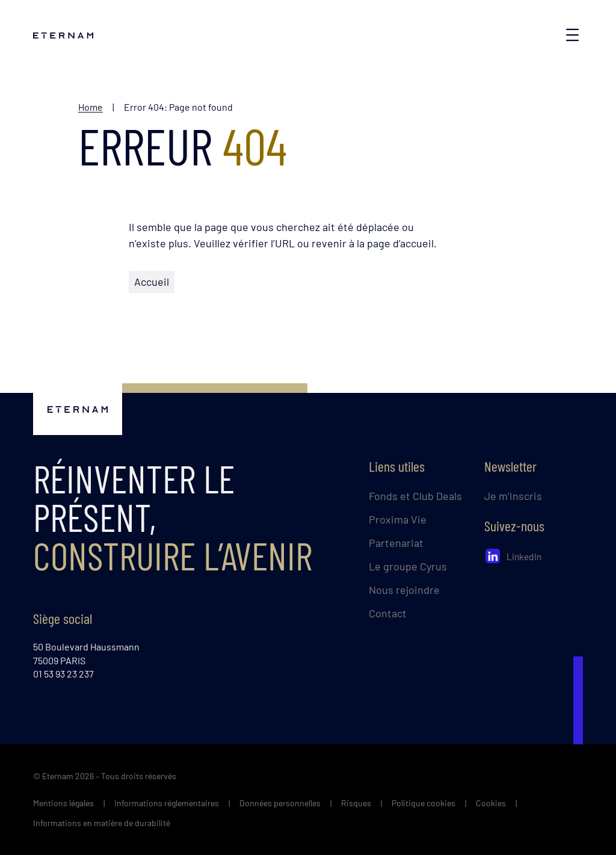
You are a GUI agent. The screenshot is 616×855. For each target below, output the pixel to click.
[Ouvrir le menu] (572, 35)
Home (91, 107)
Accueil (152, 282)
